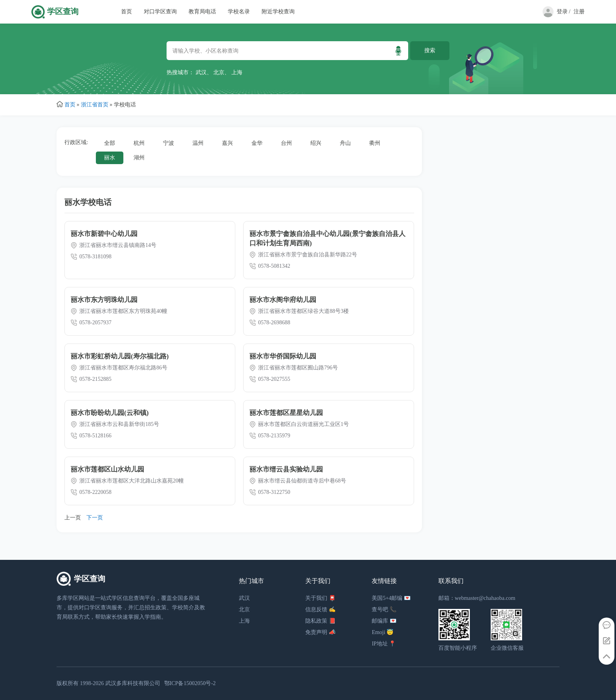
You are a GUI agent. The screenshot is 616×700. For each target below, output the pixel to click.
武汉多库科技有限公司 (133, 683)
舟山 (345, 143)
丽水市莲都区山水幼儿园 (107, 469)
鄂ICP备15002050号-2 (190, 683)
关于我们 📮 (320, 598)
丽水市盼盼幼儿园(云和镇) (110, 413)
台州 (286, 143)
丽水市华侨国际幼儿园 (283, 356)
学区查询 (63, 12)
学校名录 (239, 12)
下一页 (95, 518)
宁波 (169, 143)
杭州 (139, 143)
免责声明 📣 (320, 632)
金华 (257, 143)
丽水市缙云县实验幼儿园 (286, 469)
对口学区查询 (160, 12)
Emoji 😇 (382, 632)
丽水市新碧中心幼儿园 (104, 234)
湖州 (139, 158)
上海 (237, 72)
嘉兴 (227, 143)
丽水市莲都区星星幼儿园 (286, 413)
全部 (110, 143)
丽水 (110, 158)
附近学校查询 (278, 12)
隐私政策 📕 (320, 621)
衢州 (375, 143)
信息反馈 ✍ (320, 610)
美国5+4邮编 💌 (391, 598)
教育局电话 (202, 12)
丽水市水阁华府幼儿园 (283, 300)
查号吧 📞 (384, 610)
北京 (219, 72)
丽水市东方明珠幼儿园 (104, 300)
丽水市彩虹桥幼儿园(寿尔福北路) (120, 356)
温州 (198, 143)
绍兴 (316, 143)
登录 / (564, 12)
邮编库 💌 (384, 621)
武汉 (201, 72)
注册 (579, 12)
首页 (126, 12)
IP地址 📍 (384, 644)
